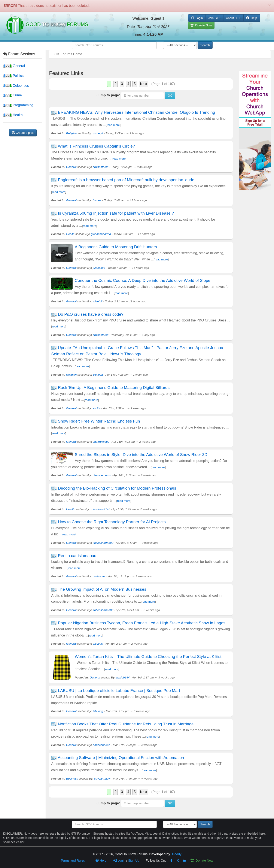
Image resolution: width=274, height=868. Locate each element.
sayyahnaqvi (102, 779)
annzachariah (102, 745)
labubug (98, 711)
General (14, 66)
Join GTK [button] (214, 18)
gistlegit (98, 133)
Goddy (177, 854)
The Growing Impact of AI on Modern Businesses (102, 589)
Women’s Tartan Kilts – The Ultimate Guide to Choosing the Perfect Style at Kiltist (148, 657)
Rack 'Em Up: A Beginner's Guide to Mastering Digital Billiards (114, 388)
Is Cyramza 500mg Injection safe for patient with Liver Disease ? (116, 213)
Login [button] (197, 18)
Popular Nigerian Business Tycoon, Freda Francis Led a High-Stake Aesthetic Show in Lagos (142, 623)
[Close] (270, 5)
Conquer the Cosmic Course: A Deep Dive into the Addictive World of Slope (142, 280)
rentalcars (99, 576)
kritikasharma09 (103, 543)
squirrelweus (101, 442)
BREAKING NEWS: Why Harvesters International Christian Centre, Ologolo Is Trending (137, 112)
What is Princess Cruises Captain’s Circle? (97, 146)
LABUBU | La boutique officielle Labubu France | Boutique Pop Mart (119, 691)
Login (119, 860)
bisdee (97, 200)
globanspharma (101, 234)
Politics (13, 76)
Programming (18, 105)
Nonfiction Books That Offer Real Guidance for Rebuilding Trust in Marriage (126, 724)
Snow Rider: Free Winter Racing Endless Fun (99, 421)
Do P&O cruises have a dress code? (91, 314)
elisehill (98, 301)
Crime (13, 95)
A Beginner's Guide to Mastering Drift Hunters (116, 247)
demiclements (102, 475)
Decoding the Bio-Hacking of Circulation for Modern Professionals (117, 488)
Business (72, 779)
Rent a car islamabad (77, 556)
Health (13, 115)
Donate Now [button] (201, 25)
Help (252, 18)
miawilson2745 (100, 509)
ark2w (97, 408)
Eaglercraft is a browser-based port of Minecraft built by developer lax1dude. (127, 180)
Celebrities (16, 86)
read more (113, 125)
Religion (71, 133)
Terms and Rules (73, 860)
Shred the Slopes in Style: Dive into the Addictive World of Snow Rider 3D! (142, 455)
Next (144, 84)
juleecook (99, 268)
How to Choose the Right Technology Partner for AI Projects (112, 522)
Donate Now (202, 860)
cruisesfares (101, 167)
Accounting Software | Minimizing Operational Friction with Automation (121, 758)
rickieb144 (123, 678)
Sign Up (134, 860)
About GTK (233, 18)
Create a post (23, 133)
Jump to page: (108, 95)
